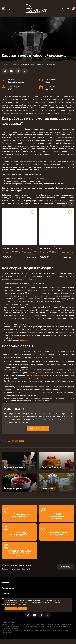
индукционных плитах (37, 378)
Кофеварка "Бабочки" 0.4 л (54, 248)
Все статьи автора (38, 431)
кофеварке (55, 354)
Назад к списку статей (15, 443)
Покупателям (8, 591)
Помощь (5, 596)
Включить (65, 570)
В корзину (31, 260)
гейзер (56, 151)
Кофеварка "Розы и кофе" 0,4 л (19, 248)
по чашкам (24, 343)
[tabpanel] (19, 226)
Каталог (5, 585)
